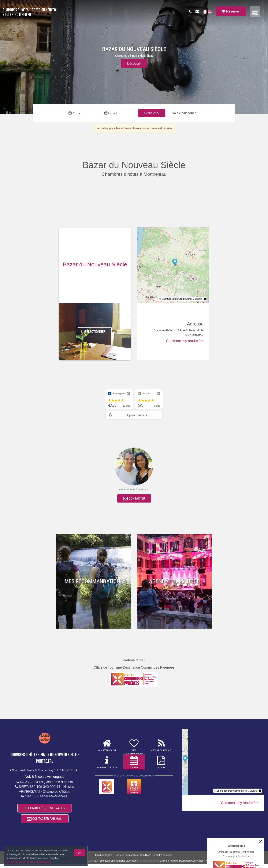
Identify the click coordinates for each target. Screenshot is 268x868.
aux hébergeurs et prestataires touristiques (116, 865)
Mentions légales (104, 859)
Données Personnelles (126, 859)
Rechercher (152, 114)
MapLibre (197, 300)
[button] (184, 114)
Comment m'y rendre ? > (185, 342)
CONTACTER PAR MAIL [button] (45, 822)
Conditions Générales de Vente (156, 859)
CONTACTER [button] (134, 500)
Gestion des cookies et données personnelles (29, 862)
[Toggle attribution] (205, 300)
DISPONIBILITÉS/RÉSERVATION (45, 811)
